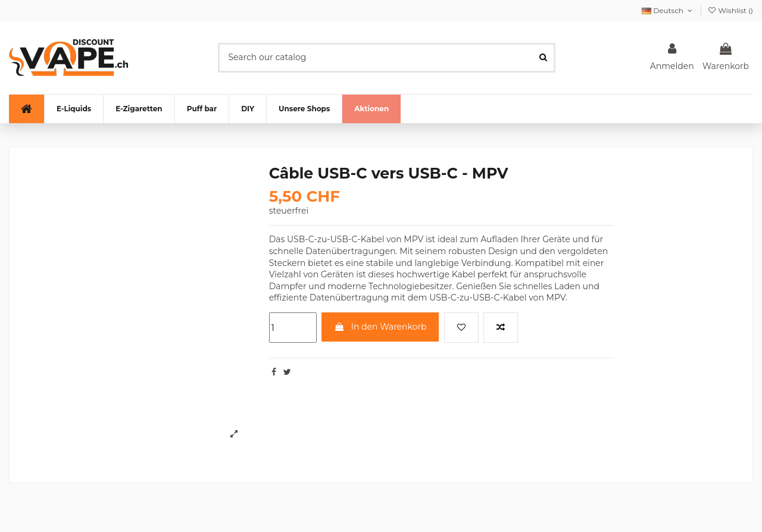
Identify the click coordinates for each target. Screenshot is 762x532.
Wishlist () (730, 10)
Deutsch (668, 10)
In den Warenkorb (380, 327)
